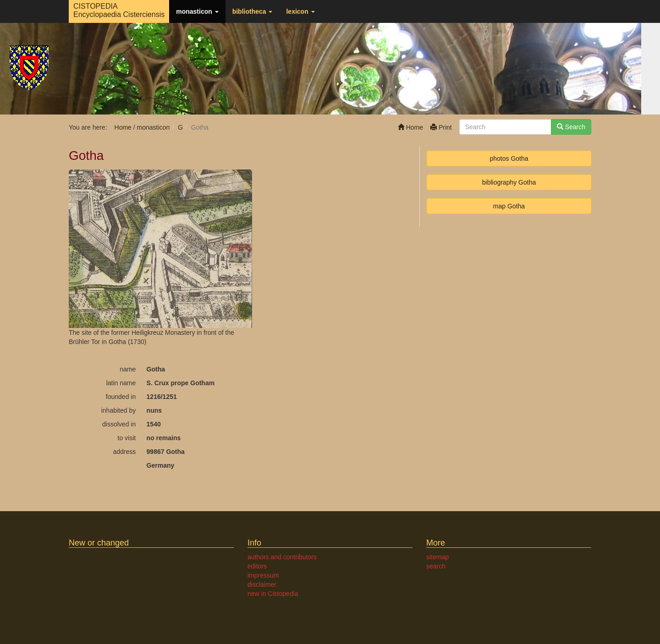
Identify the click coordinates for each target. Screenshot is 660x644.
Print (441, 127)
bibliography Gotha (509, 182)
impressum (263, 575)
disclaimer (262, 584)
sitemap (437, 557)
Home (410, 127)
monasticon (197, 11)
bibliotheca (253, 11)
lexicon (300, 11)
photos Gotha (509, 158)
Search (571, 127)
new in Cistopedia (273, 594)
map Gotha (509, 206)
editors (257, 566)
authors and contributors (282, 557)
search (436, 566)
